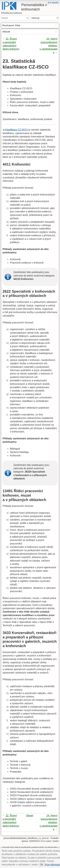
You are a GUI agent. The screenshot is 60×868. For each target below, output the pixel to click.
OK (41, 865)
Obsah (30, 816)
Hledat (28, 18)
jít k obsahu (53, 3)
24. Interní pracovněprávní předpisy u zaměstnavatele (49, 46)
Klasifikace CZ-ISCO (17, 130)
